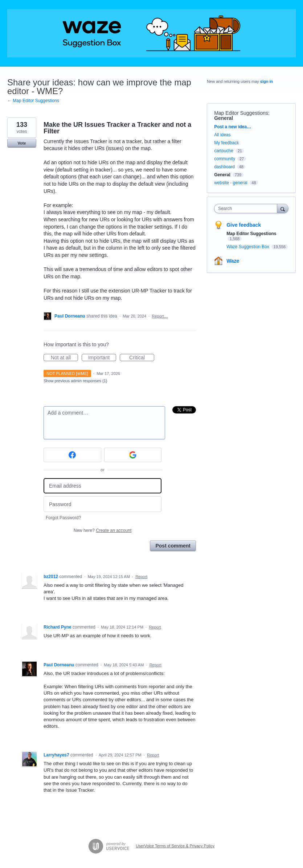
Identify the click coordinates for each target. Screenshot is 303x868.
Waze (233, 261)
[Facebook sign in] (72, 455)
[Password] (103, 504)
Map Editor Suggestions (241, 113)
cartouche (224, 151)
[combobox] (247, 209)
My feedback (226, 143)
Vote (22, 143)
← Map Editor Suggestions (33, 101)
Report (141, 577)
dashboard (224, 167)
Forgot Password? (63, 518)
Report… (160, 316)
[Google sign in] (133, 455)
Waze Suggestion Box (248, 247)
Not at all (64, 358)
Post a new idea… (233, 127)
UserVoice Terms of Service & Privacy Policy (175, 846)
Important (102, 358)
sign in (267, 81)
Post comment (173, 546)
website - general (231, 183)
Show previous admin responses (75, 381)
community (225, 159)
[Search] (283, 208)
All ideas (222, 135)
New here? (103, 530)
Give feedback (244, 225)
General (224, 118)
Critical (142, 358)
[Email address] (103, 486)
